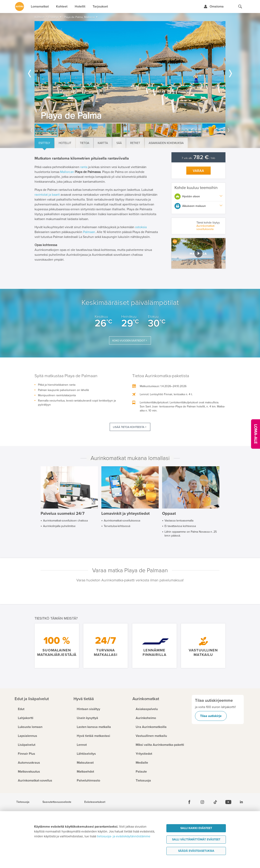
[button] (199, 253)
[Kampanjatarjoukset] (256, 434)
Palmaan (89, 232)
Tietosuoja (23, 802)
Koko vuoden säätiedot (129, 341)
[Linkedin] (241, 802)
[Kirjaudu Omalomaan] (214, 6)
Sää (119, 143)
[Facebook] (189, 802)
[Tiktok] (215, 802)
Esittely (44, 143)
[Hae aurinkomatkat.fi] (240, 6)
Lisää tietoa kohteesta (129, 427)
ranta (84, 167)
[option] (130, 72)
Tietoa (84, 143)
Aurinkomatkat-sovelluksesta (206, 227)
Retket (135, 143)
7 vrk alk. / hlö (198, 158)
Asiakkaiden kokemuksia (166, 143)
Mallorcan (67, 172)
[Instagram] (202, 802)
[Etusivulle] (19, 6)
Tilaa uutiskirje (211, 716)
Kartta (103, 143)
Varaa (198, 171)
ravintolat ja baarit (47, 195)
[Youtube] (228, 802)
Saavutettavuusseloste (57, 802)
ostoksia (141, 227)
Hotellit (65, 143)
